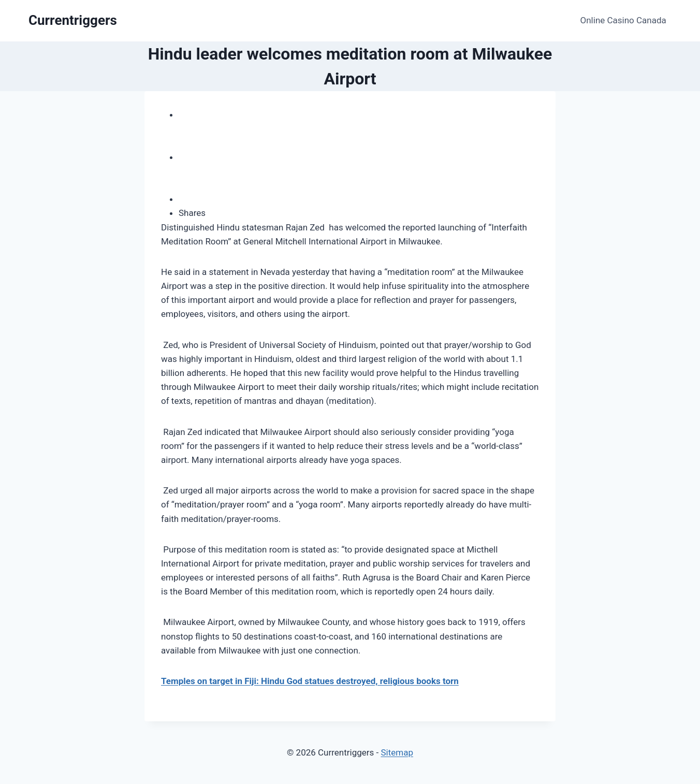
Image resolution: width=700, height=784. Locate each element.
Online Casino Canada (623, 20)
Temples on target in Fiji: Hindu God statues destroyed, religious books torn (310, 681)
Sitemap (397, 752)
